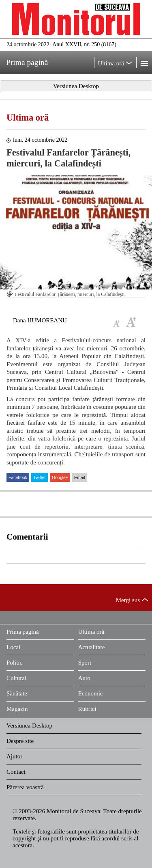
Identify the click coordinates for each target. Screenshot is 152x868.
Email (79, 477)
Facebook (18, 477)
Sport (85, 663)
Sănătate (17, 693)
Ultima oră (28, 118)
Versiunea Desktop (29, 725)
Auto (84, 678)
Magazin (17, 709)
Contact (16, 772)
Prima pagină (23, 632)
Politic (14, 663)
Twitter (40, 477)
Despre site (20, 741)
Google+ (60, 477)
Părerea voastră (25, 787)
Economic (91, 693)
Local (13, 647)
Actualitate (92, 647)
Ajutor (14, 756)
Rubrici (87, 709)
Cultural (16, 678)
